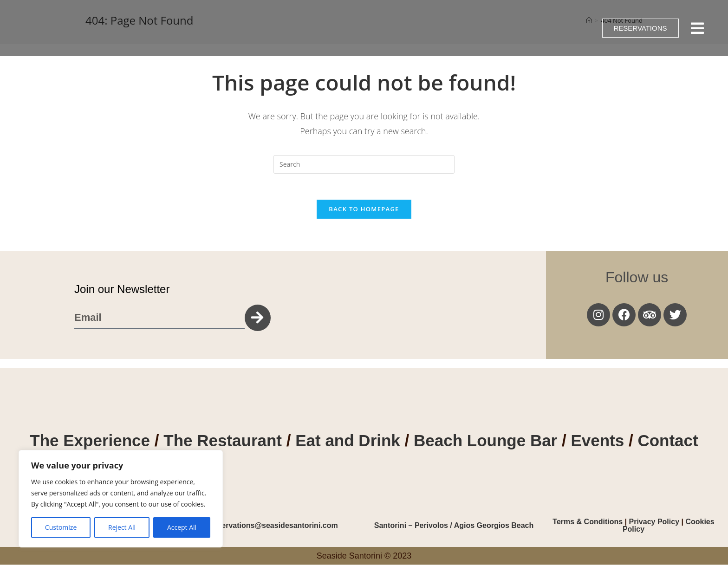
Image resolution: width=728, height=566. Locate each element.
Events (600, 442)
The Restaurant (223, 442)
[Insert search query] (364, 164)
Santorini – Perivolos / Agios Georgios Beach (454, 527)
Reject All (122, 527)
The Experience (90, 442)
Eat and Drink (348, 442)
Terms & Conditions (588, 523)
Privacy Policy (654, 523)
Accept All (182, 527)
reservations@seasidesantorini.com (274, 527)
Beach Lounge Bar (485, 442)
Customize (61, 527)
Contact (668, 442)
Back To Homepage (364, 211)
